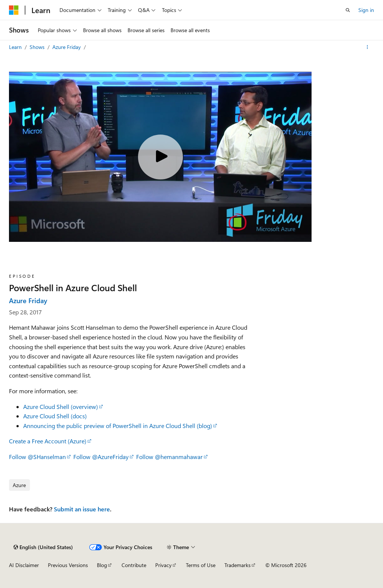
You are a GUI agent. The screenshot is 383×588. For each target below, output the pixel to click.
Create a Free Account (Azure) (48, 441)
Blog (102, 565)
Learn (16, 47)
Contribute (134, 565)
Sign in (366, 10)
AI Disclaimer (24, 565)
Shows (38, 47)
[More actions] (367, 47)
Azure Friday (67, 47)
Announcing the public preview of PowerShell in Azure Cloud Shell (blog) (118, 426)
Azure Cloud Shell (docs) (55, 416)
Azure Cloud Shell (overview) (61, 407)
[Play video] (160, 157)
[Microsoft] (14, 10)
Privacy (163, 565)
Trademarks (238, 565)
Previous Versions (68, 565)
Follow (37, 457)
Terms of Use (201, 565)
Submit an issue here (82, 509)
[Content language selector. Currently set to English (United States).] (43, 547)
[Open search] (348, 10)
